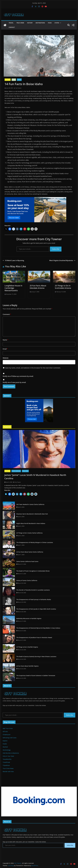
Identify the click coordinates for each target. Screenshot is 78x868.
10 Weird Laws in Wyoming (13, 260)
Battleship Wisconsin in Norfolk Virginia (29, 618)
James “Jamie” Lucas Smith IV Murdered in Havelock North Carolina (35, 477)
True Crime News (8, 768)
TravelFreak (6, 762)
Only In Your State (8, 756)
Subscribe (56, 249)
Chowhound (6, 735)
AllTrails (5, 732)
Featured (8, 80)
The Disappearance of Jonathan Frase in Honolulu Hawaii (34, 637)
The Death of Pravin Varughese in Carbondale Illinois (33, 571)
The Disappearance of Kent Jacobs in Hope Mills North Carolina (36, 609)
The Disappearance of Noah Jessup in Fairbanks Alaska (34, 599)
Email (5, 349)
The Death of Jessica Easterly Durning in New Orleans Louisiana (36, 656)
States (57, 23)
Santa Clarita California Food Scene (27, 561)
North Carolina (16, 471)
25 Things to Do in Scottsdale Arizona (63, 287)
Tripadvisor (6, 765)
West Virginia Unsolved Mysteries (62, 260)
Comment (7, 314)
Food (50, 23)
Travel (11, 23)
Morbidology (7, 750)
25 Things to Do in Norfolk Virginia (27, 647)
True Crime (20, 23)
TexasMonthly (7, 759)
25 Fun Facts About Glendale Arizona (38, 287)
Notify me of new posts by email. (14, 382)
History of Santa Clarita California (27, 580)
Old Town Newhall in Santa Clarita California (30, 504)
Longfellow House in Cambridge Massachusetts (13, 288)
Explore (5, 741)
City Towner (18, 88)
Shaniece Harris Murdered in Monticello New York (32, 514)
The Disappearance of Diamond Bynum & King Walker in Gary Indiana (38, 628)
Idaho (14, 80)
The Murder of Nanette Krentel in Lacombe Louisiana (33, 590)
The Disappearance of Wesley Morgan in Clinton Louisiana (35, 542)
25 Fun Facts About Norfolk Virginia (27, 666)
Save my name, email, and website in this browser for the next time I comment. (33, 368)
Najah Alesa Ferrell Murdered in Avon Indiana (31, 523)
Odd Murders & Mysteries (11, 753)
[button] (60, 23)
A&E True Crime (8, 728)
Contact (12, 27)
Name (5, 340)
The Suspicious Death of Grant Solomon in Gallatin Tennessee (36, 676)
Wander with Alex (8, 771)
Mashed (5, 747)
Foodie (5, 744)
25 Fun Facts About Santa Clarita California (30, 552)
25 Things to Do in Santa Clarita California (29, 533)
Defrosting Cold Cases (10, 738)
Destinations (40, 23)
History (30, 23)
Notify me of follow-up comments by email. (18, 376)
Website (6, 358)
